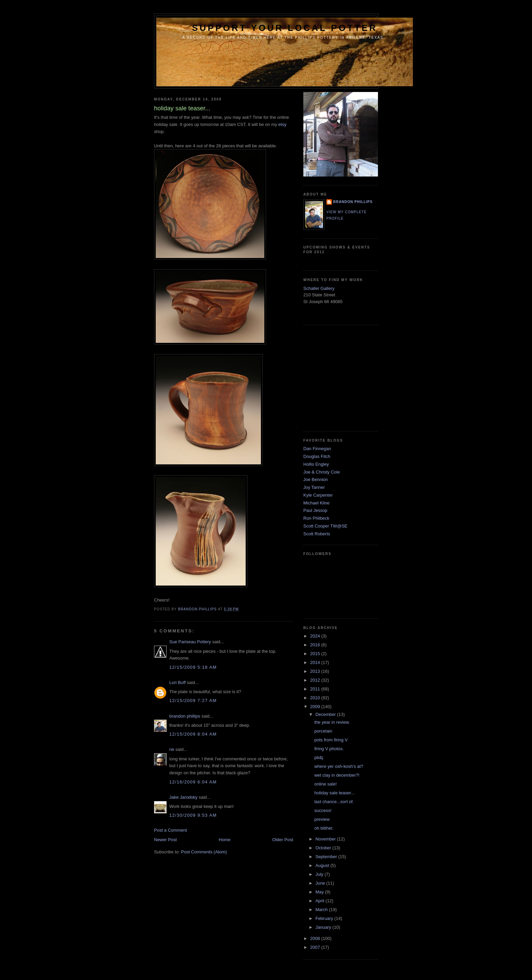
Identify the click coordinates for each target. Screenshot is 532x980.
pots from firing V (331, 740)
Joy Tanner (314, 487)
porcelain (323, 731)
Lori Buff (177, 682)
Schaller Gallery (319, 288)
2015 (316, 654)
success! (323, 810)
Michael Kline (316, 503)
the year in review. (332, 722)
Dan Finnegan (317, 449)
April (321, 901)
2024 (316, 636)
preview (322, 819)
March (322, 910)
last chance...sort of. (334, 802)
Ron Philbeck (316, 518)
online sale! (325, 784)
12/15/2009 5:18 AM (193, 667)
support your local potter (285, 28)
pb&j (319, 757)
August (323, 865)
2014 (316, 662)
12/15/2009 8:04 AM (193, 734)
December (326, 714)
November (326, 839)
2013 (316, 671)
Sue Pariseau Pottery (190, 642)
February (325, 918)
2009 (316, 707)
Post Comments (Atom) (204, 852)
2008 (316, 938)
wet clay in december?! (337, 775)
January (324, 927)
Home (225, 840)
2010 (316, 698)
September (327, 857)
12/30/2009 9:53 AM (193, 815)
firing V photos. (329, 749)
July (320, 874)
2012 (316, 680)
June (321, 883)
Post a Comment (170, 830)
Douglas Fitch (317, 456)
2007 (316, 947)
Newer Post (165, 840)
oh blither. (324, 828)
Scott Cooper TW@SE (325, 526)
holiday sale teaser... (334, 793)
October (324, 848)
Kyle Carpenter (318, 495)
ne (172, 749)
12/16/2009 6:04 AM (193, 782)
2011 (316, 689)
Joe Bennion (316, 479)
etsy (282, 124)
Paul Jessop (315, 510)
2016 (316, 645)
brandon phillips (185, 716)
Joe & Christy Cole (322, 472)
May (320, 892)
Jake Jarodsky (183, 797)
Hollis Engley (316, 464)
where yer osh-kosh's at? (339, 766)
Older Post (283, 840)
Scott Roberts (317, 534)
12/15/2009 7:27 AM (193, 700)
